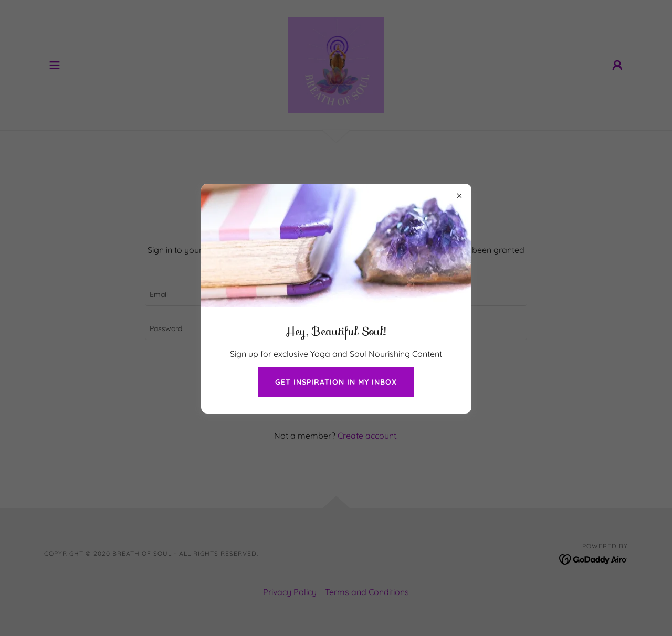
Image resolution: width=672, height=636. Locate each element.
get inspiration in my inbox (336, 382)
